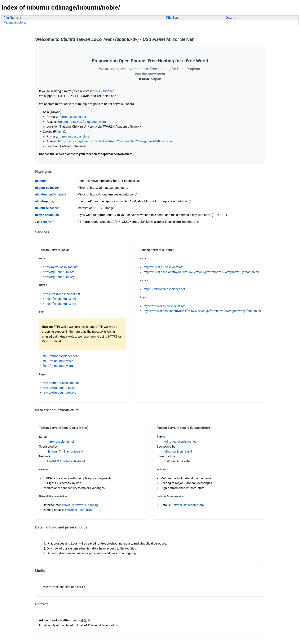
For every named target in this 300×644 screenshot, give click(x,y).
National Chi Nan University (65, 451)
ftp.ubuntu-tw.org (94, 122)
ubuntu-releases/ (47, 208)
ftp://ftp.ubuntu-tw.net (58, 361)
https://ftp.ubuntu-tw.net (59, 299)
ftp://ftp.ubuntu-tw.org (58, 366)
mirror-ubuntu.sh (47, 215)
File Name (11, 18)
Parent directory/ (15, 22)
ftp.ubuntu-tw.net (70, 122)
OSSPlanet (106, 91)
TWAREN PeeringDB (78, 510)
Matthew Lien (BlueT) (179, 451)
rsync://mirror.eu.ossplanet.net (164, 306)
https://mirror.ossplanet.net (62, 294)
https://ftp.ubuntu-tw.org (60, 304)
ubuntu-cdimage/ (47, 188)
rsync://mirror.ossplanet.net (62, 383)
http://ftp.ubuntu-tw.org (59, 277)
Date (229, 18)
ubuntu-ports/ (45, 201)
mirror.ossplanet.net (72, 117)
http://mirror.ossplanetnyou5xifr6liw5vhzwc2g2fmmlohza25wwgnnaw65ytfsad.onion (116, 141)
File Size (172, 18)
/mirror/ (48, 222)
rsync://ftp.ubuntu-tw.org (60, 393)
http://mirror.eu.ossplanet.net (163, 267)
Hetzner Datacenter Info (188, 505)
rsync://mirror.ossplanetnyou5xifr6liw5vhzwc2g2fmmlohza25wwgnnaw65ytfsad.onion (202, 311)
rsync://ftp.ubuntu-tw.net (60, 388)
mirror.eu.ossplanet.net (74, 136)
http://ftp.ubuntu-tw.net (59, 272)
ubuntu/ (41, 181)
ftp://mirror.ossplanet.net (60, 356)
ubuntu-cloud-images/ (51, 194)
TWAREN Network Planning (80, 505)
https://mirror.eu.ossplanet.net (164, 289)
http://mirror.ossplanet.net (61, 267)
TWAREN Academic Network (66, 461)
